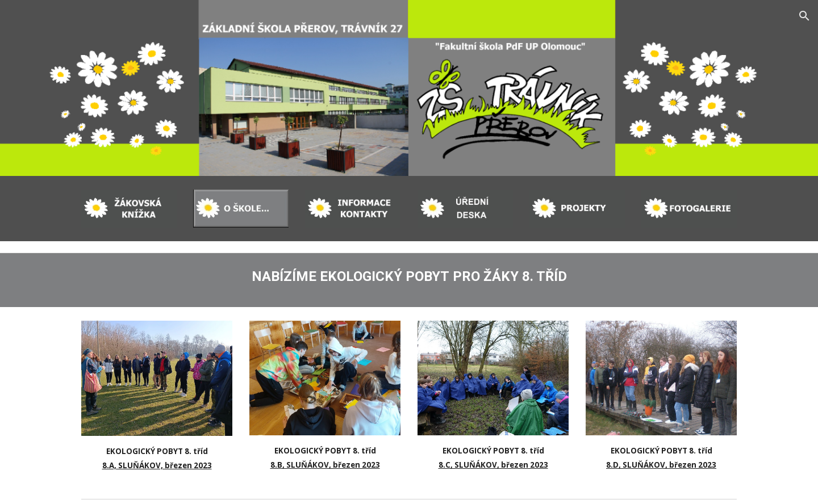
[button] (804, 16)
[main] (409, 274)
